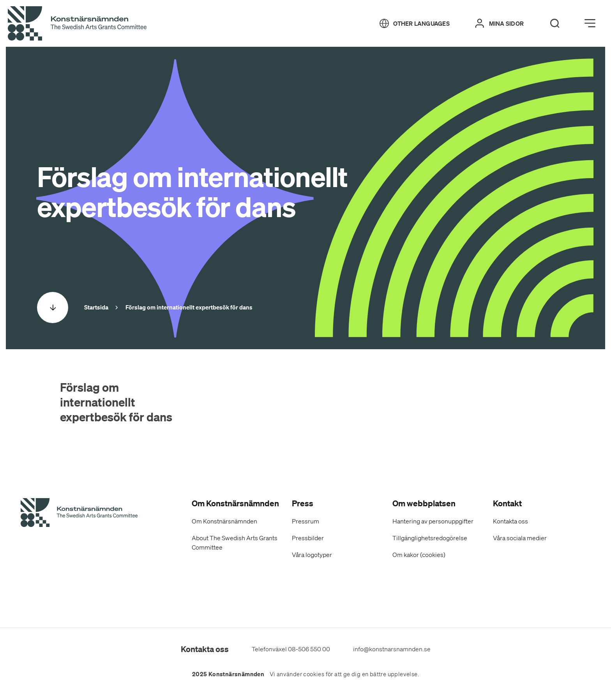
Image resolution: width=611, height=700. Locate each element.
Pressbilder (308, 538)
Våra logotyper (312, 555)
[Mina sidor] (500, 23)
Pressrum (305, 521)
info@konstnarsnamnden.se (392, 649)
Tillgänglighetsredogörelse (430, 538)
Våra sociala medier (520, 538)
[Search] (555, 23)
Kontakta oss (510, 521)
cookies (314, 674)
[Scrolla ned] (53, 308)
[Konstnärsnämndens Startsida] (79, 514)
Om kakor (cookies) (419, 555)
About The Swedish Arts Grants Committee (235, 543)
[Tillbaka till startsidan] (77, 24)
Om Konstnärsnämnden (224, 521)
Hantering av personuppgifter (433, 521)
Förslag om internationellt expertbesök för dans (116, 402)
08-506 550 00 (309, 649)
